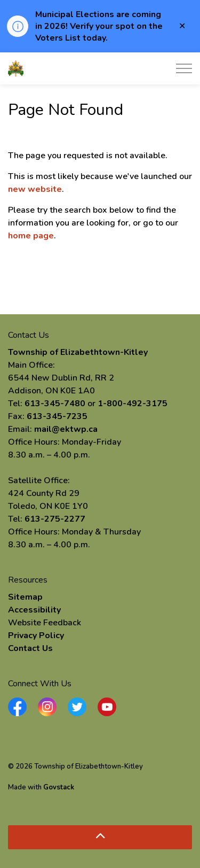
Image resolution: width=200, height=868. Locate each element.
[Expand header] (184, 68)
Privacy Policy (36, 635)
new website (35, 189)
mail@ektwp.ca (66, 429)
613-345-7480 (55, 404)
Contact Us (30, 648)
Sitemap (25, 597)
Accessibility (34, 610)
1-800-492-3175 (133, 404)
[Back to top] (100, 837)
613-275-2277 (55, 519)
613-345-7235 (57, 416)
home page (31, 236)
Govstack (59, 787)
